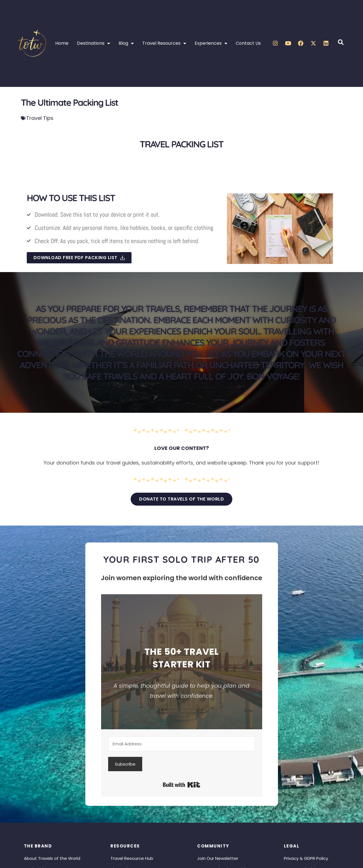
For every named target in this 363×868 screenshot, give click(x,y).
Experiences (211, 43)
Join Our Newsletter (218, 858)
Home (62, 43)
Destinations (93, 43)
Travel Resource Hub (132, 858)
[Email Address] (182, 744)
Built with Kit (181, 785)
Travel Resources (164, 43)
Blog (126, 43)
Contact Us (248, 43)
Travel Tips (40, 118)
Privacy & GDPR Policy (306, 858)
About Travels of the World (52, 858)
